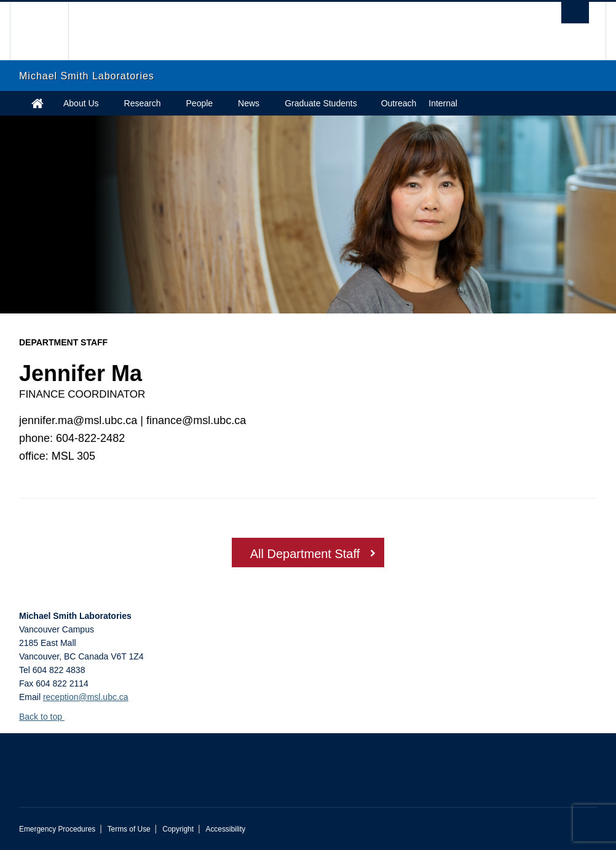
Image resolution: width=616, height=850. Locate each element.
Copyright (178, 829)
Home (38, 103)
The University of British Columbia (48, 31)
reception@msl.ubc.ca (86, 697)
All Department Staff (305, 554)
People (200, 103)
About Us (81, 103)
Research (143, 103)
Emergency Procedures (57, 829)
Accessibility (225, 829)
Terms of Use (129, 829)
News (249, 103)
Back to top (46, 717)
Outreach (399, 103)
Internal (443, 103)
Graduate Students (321, 103)
